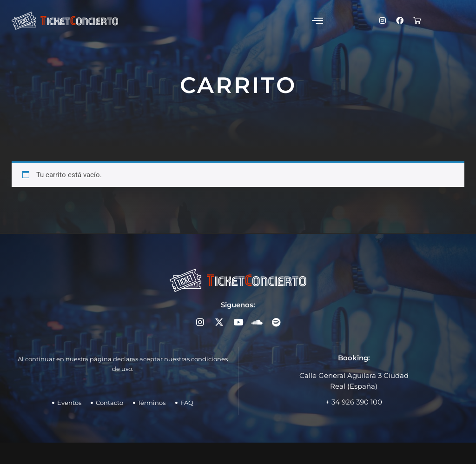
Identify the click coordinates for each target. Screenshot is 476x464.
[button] (307, 21)
